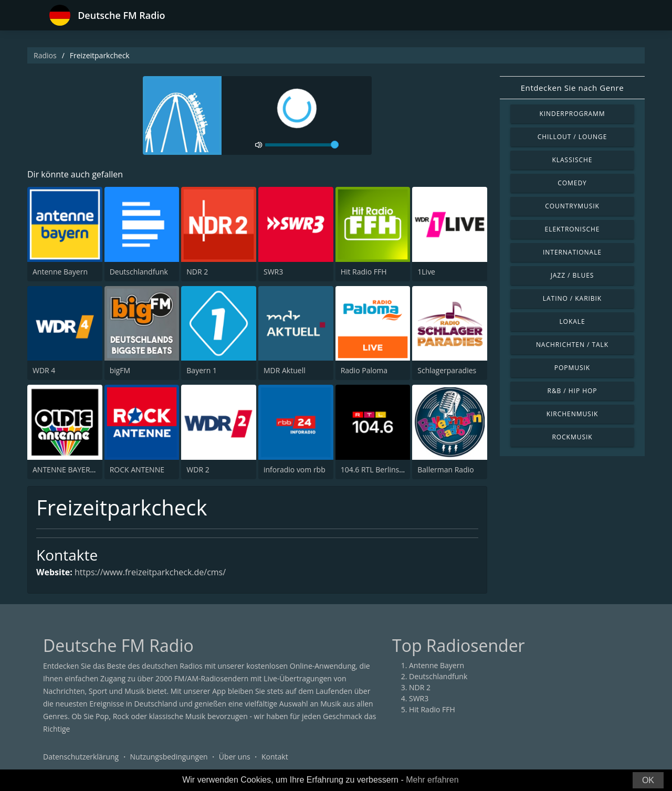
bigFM (120, 370)
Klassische (573, 160)
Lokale (572, 321)
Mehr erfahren (432, 780)
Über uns (235, 757)
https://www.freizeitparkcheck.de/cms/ (150, 572)
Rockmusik (572, 437)
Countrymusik (572, 206)
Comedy (572, 183)
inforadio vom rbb (295, 470)
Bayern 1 (202, 370)
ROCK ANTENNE (137, 470)
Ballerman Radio (445, 470)
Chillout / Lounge (573, 137)
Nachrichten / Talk (572, 345)
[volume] (302, 145)
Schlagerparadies (447, 370)
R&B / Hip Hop (573, 391)
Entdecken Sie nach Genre (573, 88)
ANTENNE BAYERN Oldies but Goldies (96, 470)
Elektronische (573, 229)
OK (648, 780)
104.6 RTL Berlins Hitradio (385, 470)
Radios (45, 55)
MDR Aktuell (285, 370)
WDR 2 (198, 470)
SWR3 (273, 272)
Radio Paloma (364, 370)
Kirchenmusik (573, 414)
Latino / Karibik (572, 298)
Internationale (572, 252)
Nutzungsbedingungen (169, 757)
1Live (426, 272)
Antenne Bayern (60, 272)
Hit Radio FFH (364, 272)
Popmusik (572, 368)
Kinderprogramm (572, 114)
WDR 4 (44, 370)
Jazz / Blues (573, 275)
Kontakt (275, 757)
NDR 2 (197, 272)
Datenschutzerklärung (81, 757)
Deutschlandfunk (139, 272)
